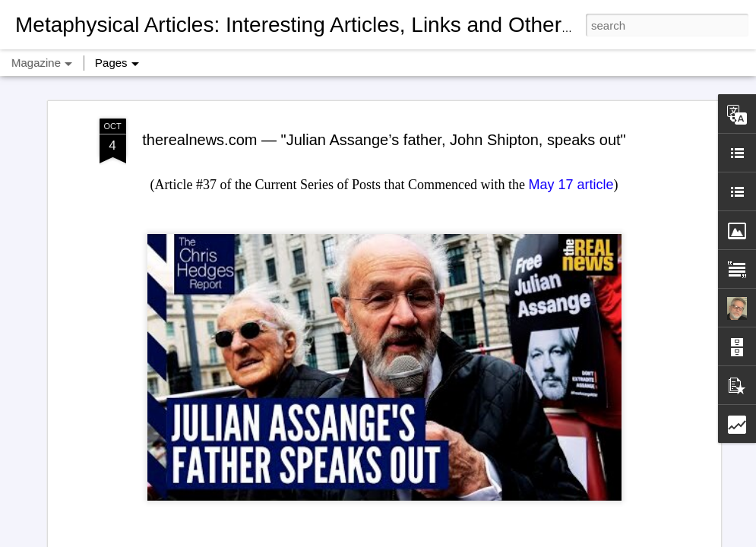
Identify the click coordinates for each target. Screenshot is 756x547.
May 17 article (571, 87)
